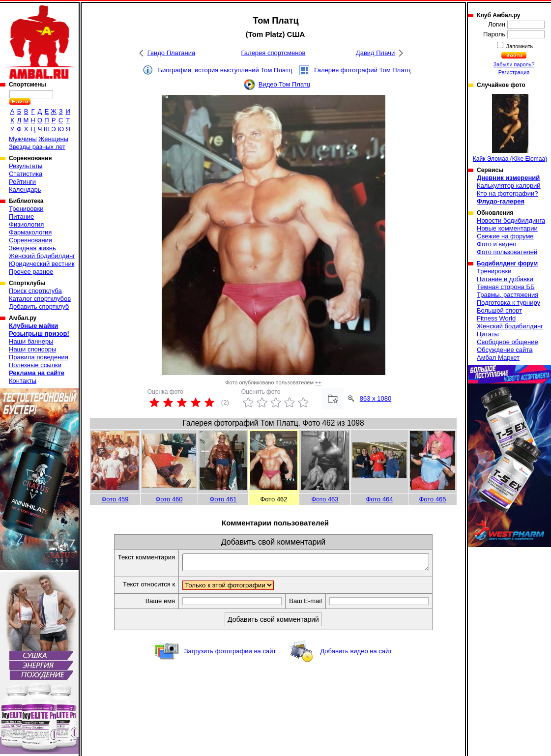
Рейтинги (22, 182)
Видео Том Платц (285, 84)
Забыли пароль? (514, 64)
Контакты (23, 381)
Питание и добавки (505, 279)
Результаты (26, 166)
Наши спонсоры (32, 349)
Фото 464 (379, 499)
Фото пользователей (507, 252)
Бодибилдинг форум (507, 263)
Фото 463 (325, 499)
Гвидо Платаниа (172, 53)
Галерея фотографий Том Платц (362, 70)
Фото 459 (115, 499)
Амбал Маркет (498, 358)
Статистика (26, 174)
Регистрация (514, 72)
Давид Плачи (375, 53)
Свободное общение (507, 342)
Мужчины (23, 139)
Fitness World (496, 318)
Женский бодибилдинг (42, 256)
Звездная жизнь (32, 248)
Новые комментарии (507, 228)
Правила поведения (39, 357)
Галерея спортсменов (274, 53)
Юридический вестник (42, 264)
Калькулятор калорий (509, 186)
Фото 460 (169, 499)
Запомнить (519, 46)
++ (318, 382)
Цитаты (488, 334)
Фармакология (30, 232)
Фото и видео (497, 244)
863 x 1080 (376, 398)
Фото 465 (432, 499)
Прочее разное (31, 272)
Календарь (25, 189)
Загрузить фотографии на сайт (230, 654)
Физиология (26, 224)
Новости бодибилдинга (511, 220)
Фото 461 (223, 499)
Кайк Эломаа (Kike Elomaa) (510, 128)
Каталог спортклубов (40, 299)
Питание (21, 217)
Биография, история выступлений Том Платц (225, 70)
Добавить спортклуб (39, 306)
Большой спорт (499, 310)
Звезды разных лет (37, 147)
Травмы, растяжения (507, 295)
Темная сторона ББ (506, 287)
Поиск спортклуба (35, 291)
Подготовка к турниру (508, 303)
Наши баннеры (31, 341)
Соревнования (30, 240)
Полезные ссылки (35, 365)
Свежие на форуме (505, 236)
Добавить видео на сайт (356, 654)
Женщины (53, 139)
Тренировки (26, 209)
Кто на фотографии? (507, 193)
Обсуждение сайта (505, 350)
